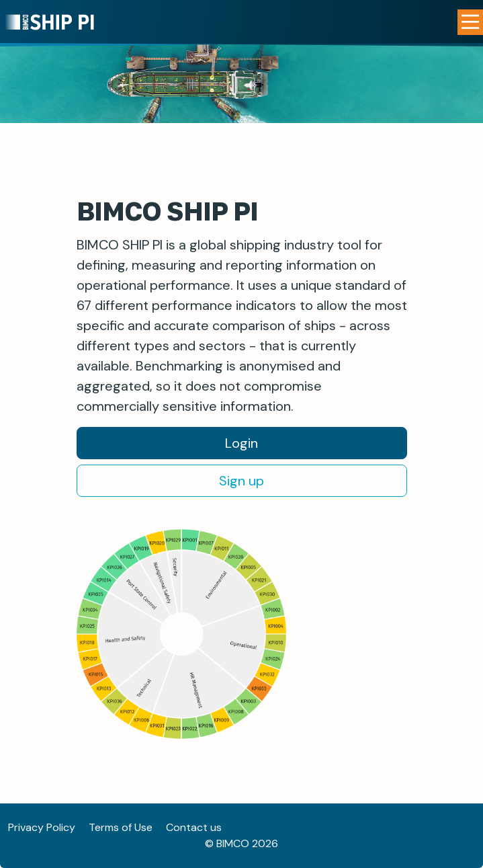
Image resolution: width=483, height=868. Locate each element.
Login (241, 443)
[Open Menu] (470, 22)
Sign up (241, 481)
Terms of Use (121, 827)
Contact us (194, 827)
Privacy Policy (42, 827)
